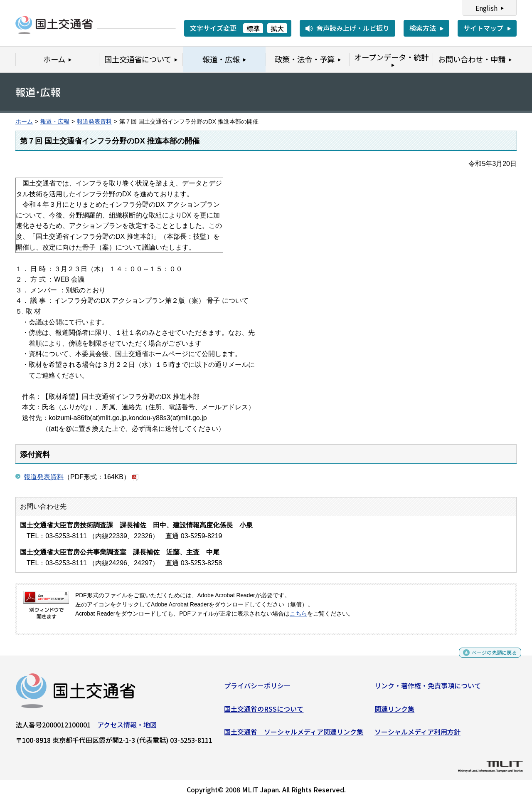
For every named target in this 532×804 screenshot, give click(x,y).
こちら (298, 614)
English (486, 8)
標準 (253, 28)
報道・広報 (55, 122)
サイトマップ (483, 28)
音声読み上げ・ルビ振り (353, 28)
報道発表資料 (94, 122)
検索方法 (423, 28)
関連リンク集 (394, 712)
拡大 (277, 28)
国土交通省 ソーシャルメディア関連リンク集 (294, 735)
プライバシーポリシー (257, 689)
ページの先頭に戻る (487, 659)
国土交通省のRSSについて (264, 712)
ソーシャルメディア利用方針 (417, 735)
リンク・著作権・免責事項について (428, 689)
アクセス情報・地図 (127, 728)
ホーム (24, 122)
